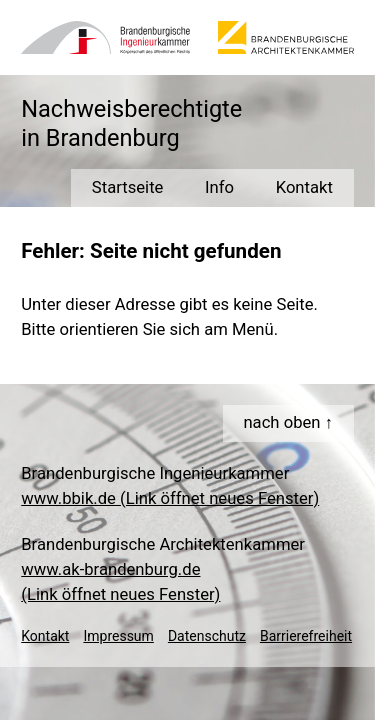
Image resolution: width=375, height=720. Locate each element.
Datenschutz (207, 636)
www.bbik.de (170, 498)
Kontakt (45, 636)
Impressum (118, 636)
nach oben (281, 422)
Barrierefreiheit (306, 636)
